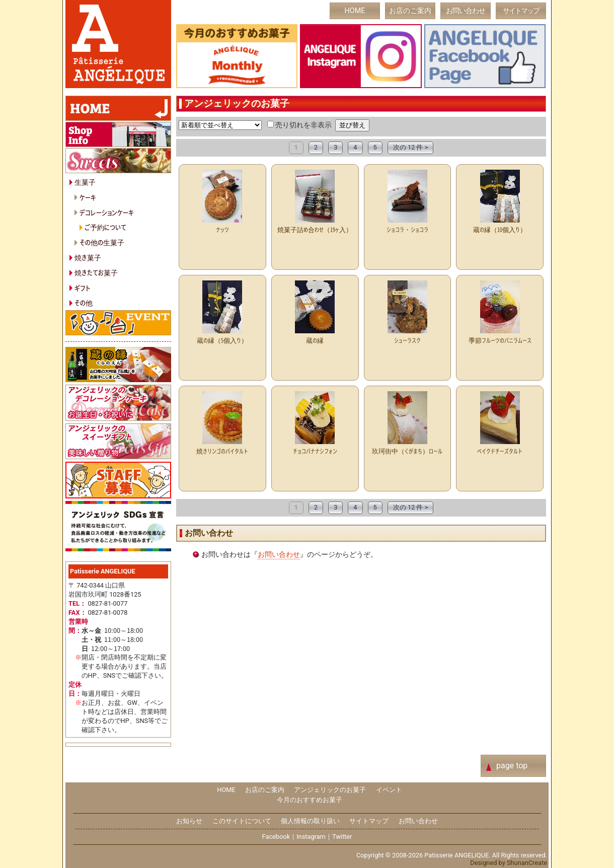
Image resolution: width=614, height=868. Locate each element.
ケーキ (88, 197)
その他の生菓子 (102, 242)
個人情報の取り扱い (310, 821)
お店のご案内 (410, 11)
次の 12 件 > (411, 147)
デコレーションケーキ (107, 212)
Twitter (342, 837)
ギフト (83, 288)
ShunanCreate (527, 863)
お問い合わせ (466, 11)
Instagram (311, 837)
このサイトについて (242, 821)
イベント (389, 790)
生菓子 (85, 182)
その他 (84, 302)
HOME (355, 11)
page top (512, 766)
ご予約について (105, 227)
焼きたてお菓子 (96, 272)
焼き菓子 (88, 257)
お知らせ (189, 821)
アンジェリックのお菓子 (330, 790)
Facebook (276, 837)
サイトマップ (521, 11)
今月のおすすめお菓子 (310, 800)
